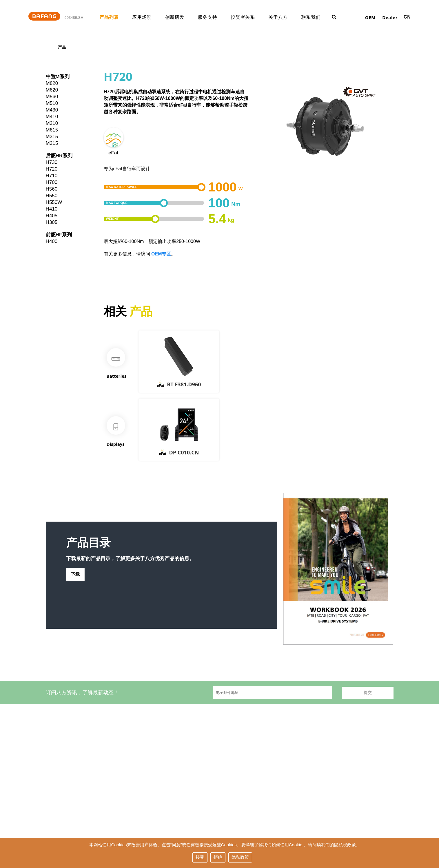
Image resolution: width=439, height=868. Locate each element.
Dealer (390, 17)
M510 (52, 103)
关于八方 (284, 17)
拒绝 (218, 858)
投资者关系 (248, 17)
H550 (52, 196)
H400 (52, 241)
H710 (52, 176)
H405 (52, 216)
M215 (52, 143)
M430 (52, 110)
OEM (370, 17)
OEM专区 (161, 254)
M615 (52, 130)
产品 (62, 47)
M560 (52, 97)
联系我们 (317, 17)
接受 (200, 858)
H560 (52, 189)
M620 (52, 90)
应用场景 (148, 17)
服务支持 (213, 17)
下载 (76, 580)
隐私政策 (240, 858)
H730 (52, 162)
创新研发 (181, 17)
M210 (52, 123)
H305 (52, 222)
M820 (52, 83)
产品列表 (115, 17)
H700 (52, 182)
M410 (52, 117)
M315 (52, 137)
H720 (52, 169)
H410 (52, 209)
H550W (54, 202)
